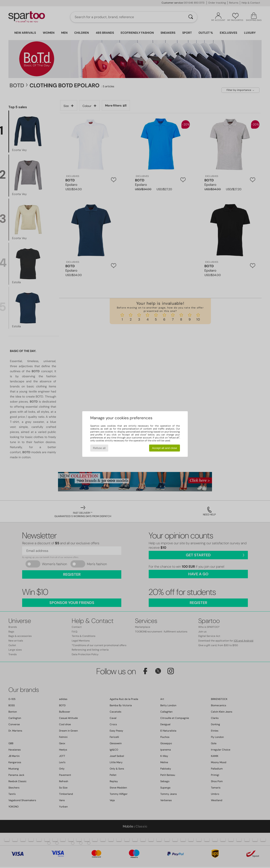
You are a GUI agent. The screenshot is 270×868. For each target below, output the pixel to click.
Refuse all (99, 448)
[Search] (191, 17)
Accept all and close (165, 448)
